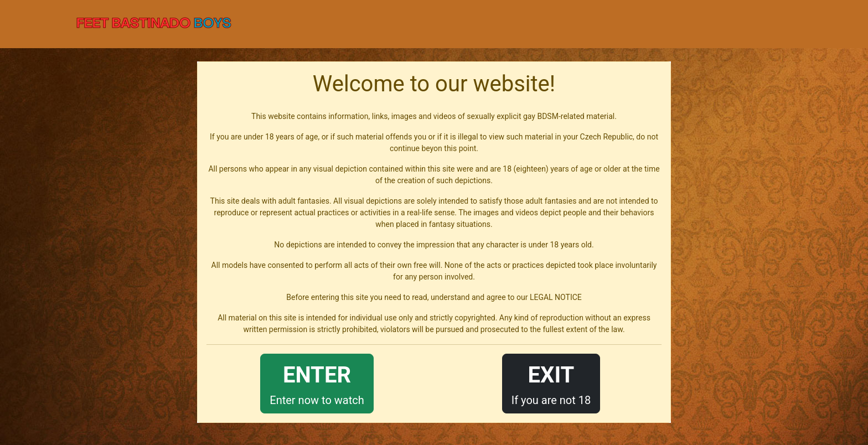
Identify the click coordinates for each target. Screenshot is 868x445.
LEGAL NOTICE (556, 297)
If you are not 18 (551, 383)
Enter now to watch (317, 383)
